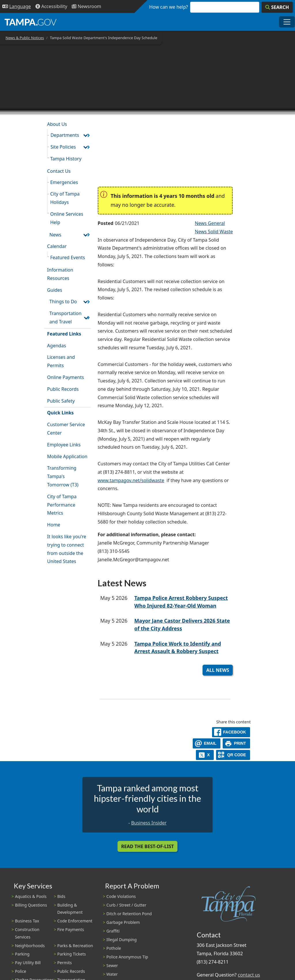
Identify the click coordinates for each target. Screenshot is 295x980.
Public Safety (61, 401)
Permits (65, 963)
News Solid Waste (214, 232)
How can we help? (169, 7)
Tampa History (66, 159)
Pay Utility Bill (28, 963)
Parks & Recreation (75, 946)
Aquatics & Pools (31, 896)
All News (218, 670)
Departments (65, 135)
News (55, 235)
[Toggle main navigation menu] (287, 22)
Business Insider (149, 823)
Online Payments (66, 377)
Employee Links (64, 445)
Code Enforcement (75, 921)
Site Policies (63, 147)
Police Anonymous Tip (127, 957)
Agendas (57, 346)
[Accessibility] (51, 6)
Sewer (112, 965)
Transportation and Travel (66, 317)
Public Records (63, 389)
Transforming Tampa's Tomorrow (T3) (63, 476)
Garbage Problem (123, 922)
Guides (55, 290)
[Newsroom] (86, 6)
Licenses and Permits (61, 361)
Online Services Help (67, 218)
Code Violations (121, 896)
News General (210, 223)
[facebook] (231, 732)
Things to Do (63, 302)
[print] (236, 743)
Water (112, 974)
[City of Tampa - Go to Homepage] (31, 22)
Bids (61, 896)
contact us (249, 975)
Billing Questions (31, 905)
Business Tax (27, 921)
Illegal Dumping (121, 940)
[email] (207, 743)
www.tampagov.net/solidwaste (131, 480)
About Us (57, 124)
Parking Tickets (72, 954)
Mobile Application (67, 456)
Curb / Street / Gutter (126, 905)
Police (21, 971)
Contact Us (59, 171)
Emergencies (64, 182)
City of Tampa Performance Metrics (62, 505)
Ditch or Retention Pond (129, 914)
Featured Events (68, 257)
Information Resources (60, 274)
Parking (22, 954)
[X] (205, 755)
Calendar (57, 246)
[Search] (277, 7)
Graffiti (113, 931)
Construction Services (27, 933)
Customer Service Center (66, 429)
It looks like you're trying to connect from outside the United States (67, 549)
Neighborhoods (30, 946)
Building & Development (70, 909)
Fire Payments (71, 929)
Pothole (114, 948)
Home (54, 525)
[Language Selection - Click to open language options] (17, 6)
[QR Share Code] (233, 755)
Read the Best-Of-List (148, 846)
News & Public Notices (25, 38)
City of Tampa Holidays (65, 198)
